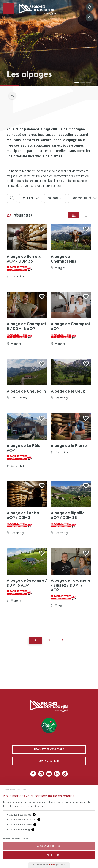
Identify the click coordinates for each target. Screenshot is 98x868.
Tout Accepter (49, 855)
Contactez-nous (49, 761)
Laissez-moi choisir (49, 846)
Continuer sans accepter (15, 790)
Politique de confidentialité (16, 839)
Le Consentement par (49, 865)
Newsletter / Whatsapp (49, 749)
